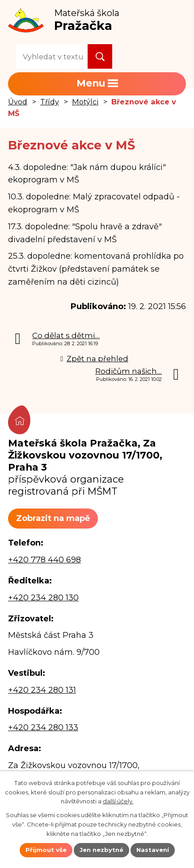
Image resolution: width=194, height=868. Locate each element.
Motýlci (85, 102)
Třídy (50, 102)
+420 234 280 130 (43, 598)
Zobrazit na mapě (53, 518)
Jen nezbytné (101, 850)
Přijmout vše (46, 850)
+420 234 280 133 (43, 727)
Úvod (18, 102)
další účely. (118, 801)
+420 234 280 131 (42, 690)
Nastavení (153, 850)
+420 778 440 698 (44, 560)
